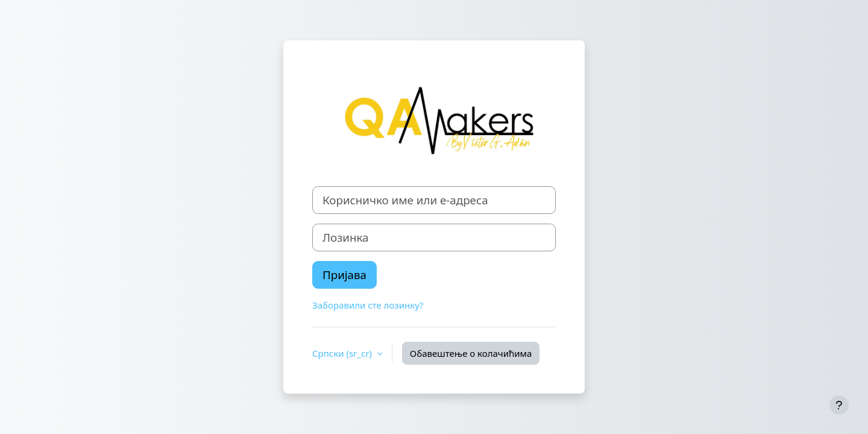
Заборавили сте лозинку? (368, 305)
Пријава (344, 275)
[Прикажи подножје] (839, 405)
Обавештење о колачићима (471, 353)
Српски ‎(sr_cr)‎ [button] (343, 353)
